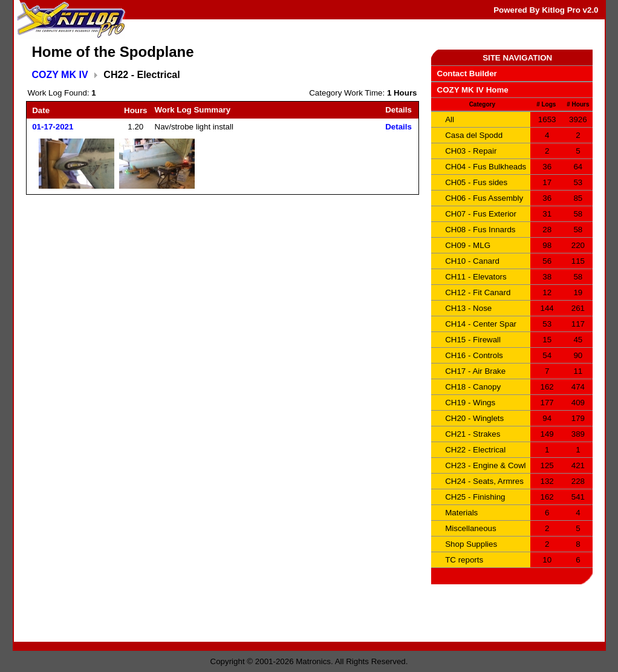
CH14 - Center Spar (481, 324)
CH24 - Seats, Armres (484, 481)
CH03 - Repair (471, 151)
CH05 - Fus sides (476, 182)
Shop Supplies (471, 544)
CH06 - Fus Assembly (484, 198)
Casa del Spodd (474, 135)
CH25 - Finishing (475, 497)
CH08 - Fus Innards (480, 230)
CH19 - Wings (470, 403)
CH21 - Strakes (473, 434)
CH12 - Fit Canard (478, 292)
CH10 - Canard (472, 261)
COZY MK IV (60, 75)
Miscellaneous (470, 528)
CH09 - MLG (468, 245)
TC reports (464, 560)
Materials (461, 513)
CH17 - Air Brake (475, 371)
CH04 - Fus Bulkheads (486, 167)
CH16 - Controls (474, 355)
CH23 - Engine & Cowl (485, 465)
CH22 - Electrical (475, 450)
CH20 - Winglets (474, 418)
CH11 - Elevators (476, 277)
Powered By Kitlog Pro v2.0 (546, 10)
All (450, 119)
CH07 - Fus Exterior (481, 214)
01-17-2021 (53, 127)
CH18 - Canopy (473, 387)
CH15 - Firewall (473, 340)
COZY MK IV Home (473, 90)
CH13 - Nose (468, 308)
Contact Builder (467, 73)
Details (398, 127)
